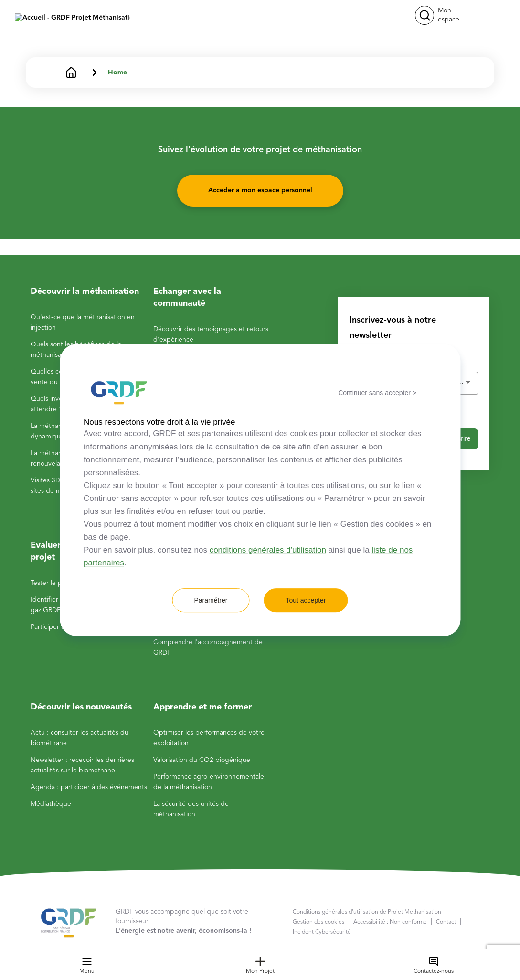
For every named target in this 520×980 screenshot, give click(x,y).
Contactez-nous (434, 965)
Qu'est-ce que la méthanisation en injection (83, 323)
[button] (424, 15)
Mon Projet (260, 965)
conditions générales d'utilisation (268, 550)
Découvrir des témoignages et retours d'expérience (211, 334)
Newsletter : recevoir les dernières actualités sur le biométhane (82, 765)
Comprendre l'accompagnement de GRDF (208, 647)
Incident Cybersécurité (322, 932)
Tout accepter (306, 600)
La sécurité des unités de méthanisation (191, 809)
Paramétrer (211, 600)
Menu (87, 965)
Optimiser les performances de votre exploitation (209, 738)
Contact (446, 922)
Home (117, 73)
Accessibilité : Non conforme (390, 922)
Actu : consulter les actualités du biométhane (80, 738)
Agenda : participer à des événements (89, 787)
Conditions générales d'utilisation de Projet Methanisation (367, 912)
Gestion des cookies (318, 922)
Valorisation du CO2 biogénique (202, 760)
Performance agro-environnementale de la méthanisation (209, 782)
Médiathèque (51, 804)
